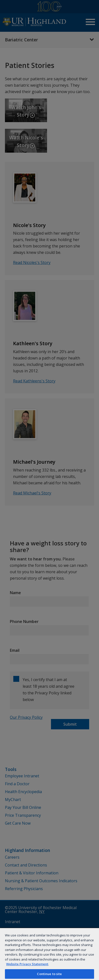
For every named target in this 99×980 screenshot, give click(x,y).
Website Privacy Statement (27, 964)
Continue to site (49, 974)
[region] (49, 954)
